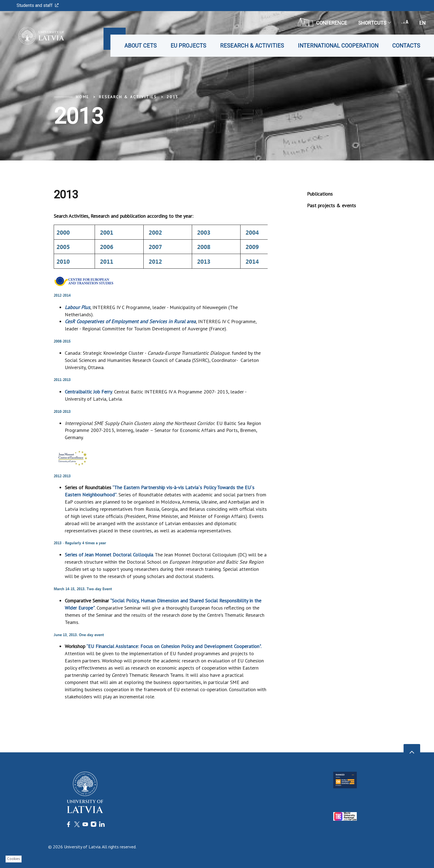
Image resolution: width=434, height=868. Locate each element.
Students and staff (38, 5)
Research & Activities (252, 46)
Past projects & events (331, 205)
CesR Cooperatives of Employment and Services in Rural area (130, 321)
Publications (320, 194)
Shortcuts (374, 23)
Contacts (406, 46)
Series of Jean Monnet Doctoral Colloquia (109, 555)
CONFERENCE (322, 22)
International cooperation (338, 46)
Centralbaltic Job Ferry (88, 392)
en (423, 23)
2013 (173, 97)
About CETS (140, 46)
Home (82, 97)
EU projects (188, 46)
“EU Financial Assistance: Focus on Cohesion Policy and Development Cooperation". (174, 646)
